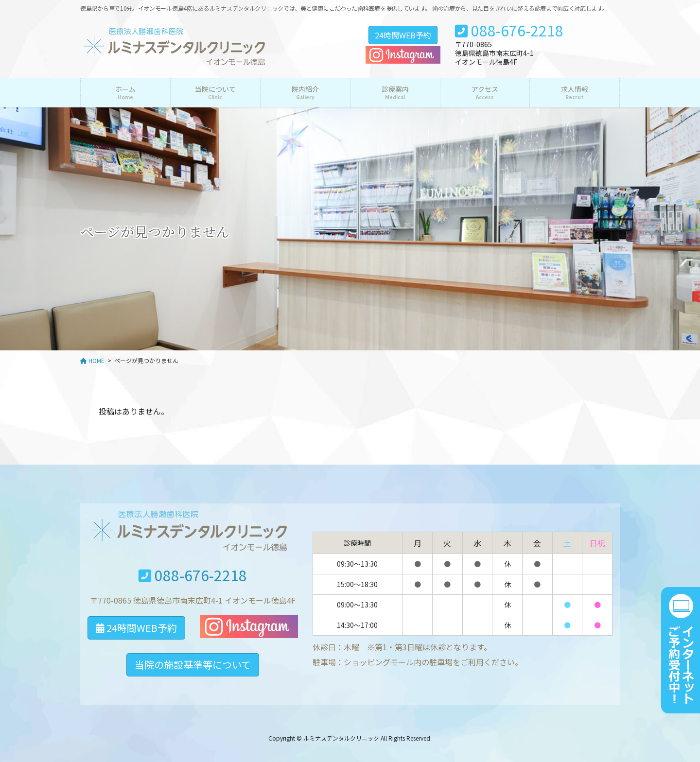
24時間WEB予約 (403, 35)
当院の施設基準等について (193, 665)
